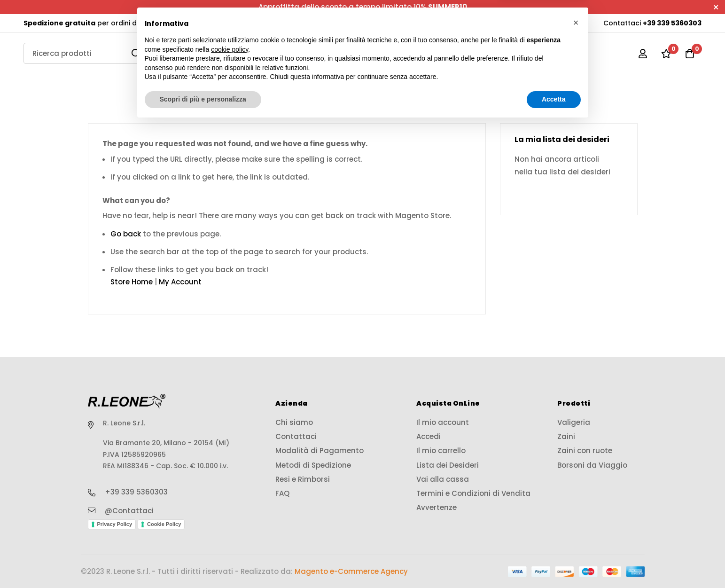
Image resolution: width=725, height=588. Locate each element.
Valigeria (202, 86)
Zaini (409, 86)
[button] (576, 486)
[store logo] (363, 54)
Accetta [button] (554, 562)
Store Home (132, 282)
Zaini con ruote (511, 86)
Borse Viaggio (310, 86)
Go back (126, 234)
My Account (180, 282)
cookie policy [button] (230, 512)
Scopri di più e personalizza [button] (203, 562)
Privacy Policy (115, 524)
